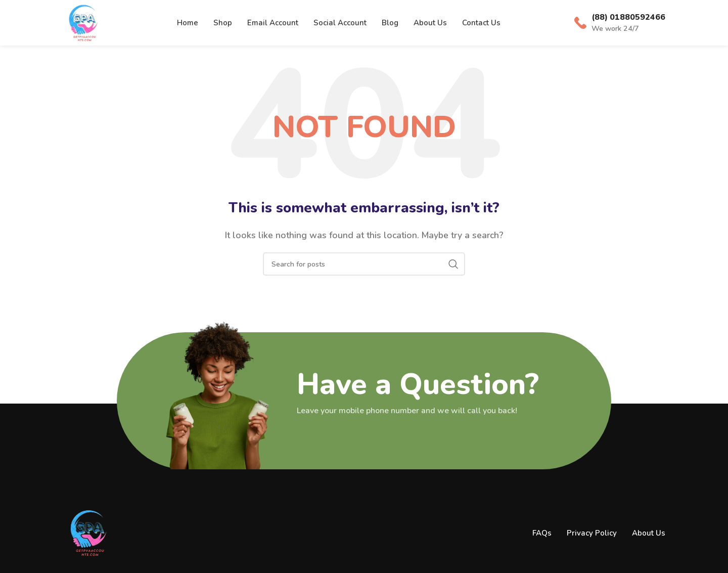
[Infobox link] (620, 23)
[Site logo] (83, 22)
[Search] (364, 264)
